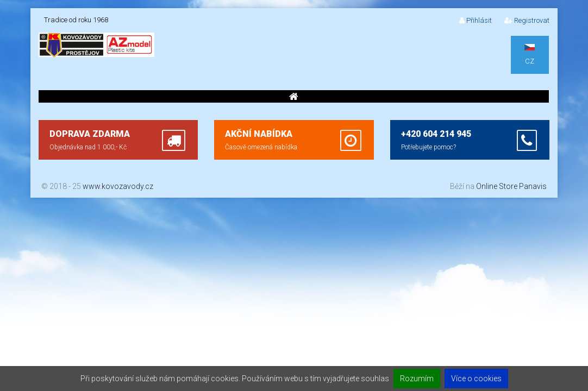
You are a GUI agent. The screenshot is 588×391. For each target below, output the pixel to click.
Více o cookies (476, 379)
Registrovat (527, 20)
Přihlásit (476, 20)
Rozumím (417, 379)
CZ (530, 55)
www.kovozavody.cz (118, 186)
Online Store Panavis (511, 186)
